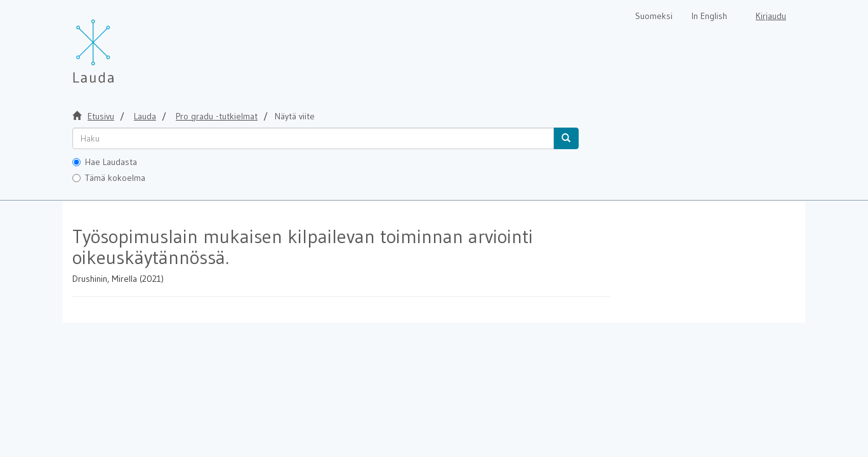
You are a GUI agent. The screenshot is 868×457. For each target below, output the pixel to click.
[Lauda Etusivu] (120, 44)
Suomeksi (654, 16)
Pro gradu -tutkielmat (217, 116)
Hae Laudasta (105, 162)
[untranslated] (313, 138)
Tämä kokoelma (109, 178)
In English (709, 16)
